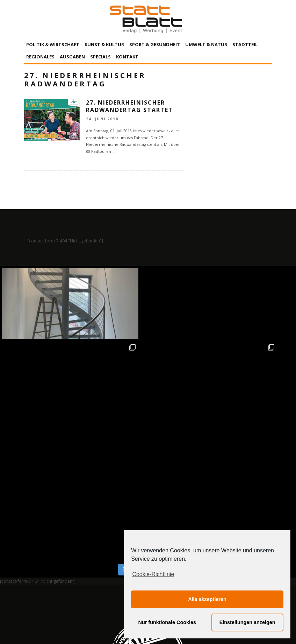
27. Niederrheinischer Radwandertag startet (129, 106)
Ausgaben (72, 57)
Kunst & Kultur (104, 44)
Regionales (40, 57)
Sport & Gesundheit (155, 44)
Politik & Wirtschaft (53, 44)
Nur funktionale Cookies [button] (167, 622)
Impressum (73, 574)
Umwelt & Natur (206, 44)
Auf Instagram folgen (149, 422)
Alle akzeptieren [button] (207, 599)
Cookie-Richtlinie (153, 574)
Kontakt (127, 57)
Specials (100, 57)
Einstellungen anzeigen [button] (247, 622)
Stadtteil (245, 44)
